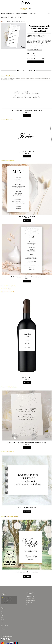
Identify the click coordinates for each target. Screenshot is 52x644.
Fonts (2, 612)
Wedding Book (10, 452)
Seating (8, 289)
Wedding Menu (10, 161)
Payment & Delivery (30, 598)
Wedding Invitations (11, 387)
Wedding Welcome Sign (12, 516)
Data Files (3, 620)
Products (8, 21)
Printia (26, 3)
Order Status (3, 629)
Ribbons (3, 616)
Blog (2, 622)
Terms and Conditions (30, 600)
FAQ (27, 604)
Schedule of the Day (16, 21)
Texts (2, 614)
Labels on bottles (10, 292)
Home (4, 21)
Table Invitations (10, 76)
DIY (2, 618)
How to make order (30, 597)
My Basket (3, 631)
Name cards (9, 120)
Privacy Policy (29, 602)
